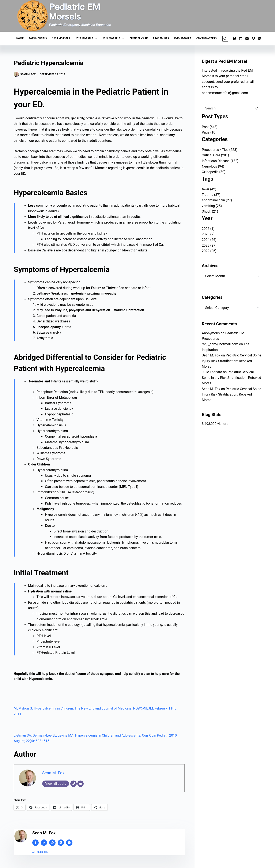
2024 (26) (209, 240)
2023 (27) (209, 245)
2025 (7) (208, 234)
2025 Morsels (38, 38)
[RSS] (260, 39)
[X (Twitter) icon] (61, 843)
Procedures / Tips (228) (220, 150)
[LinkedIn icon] (44, 843)
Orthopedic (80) (214, 172)
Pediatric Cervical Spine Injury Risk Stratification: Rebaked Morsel (232, 361)
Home (20, 38)
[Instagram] (247, 39)
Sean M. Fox (53, 773)
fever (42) (209, 189)
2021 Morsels (114, 39)
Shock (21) (210, 211)
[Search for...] (227, 108)
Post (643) (210, 127)
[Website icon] (52, 843)
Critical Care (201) (216, 155)
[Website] (74, 784)
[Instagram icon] (69, 843)
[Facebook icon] (35, 843)
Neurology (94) (213, 166)
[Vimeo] (253, 39)
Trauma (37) (211, 195)
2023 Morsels (87, 39)
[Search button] (257, 108)
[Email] (80, 784)
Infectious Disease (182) (220, 161)
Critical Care (139, 38)
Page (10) (209, 132)
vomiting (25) (212, 206)
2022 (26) (209, 251)
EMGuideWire (183, 38)
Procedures (161, 38)
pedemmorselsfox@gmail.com (225, 93)
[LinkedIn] (241, 39)
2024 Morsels (61, 38)
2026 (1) (208, 229)
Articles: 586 (40, 852)
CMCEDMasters (207, 38)
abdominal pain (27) (217, 200)
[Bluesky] (234, 39)
